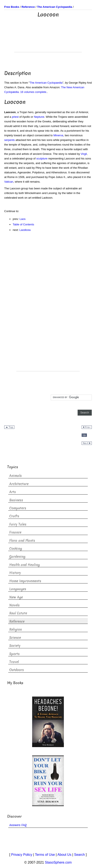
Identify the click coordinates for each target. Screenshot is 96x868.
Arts (13, 492)
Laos (23, 219)
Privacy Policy (22, 855)
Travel (14, 662)
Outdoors (17, 670)
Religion (16, 629)
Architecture (19, 484)
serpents (10, 140)
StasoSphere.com (58, 862)
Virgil (84, 154)
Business (16, 500)
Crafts (14, 516)
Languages (18, 589)
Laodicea (25, 230)
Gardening (17, 557)
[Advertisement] (48, 41)
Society (15, 646)
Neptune (39, 117)
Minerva (58, 135)
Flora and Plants (22, 541)
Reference (17, 621)
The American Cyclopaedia (46, 83)
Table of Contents (23, 224)
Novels (14, 605)
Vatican (9, 182)
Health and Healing (25, 565)
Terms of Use (45, 855)
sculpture (42, 158)
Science (15, 638)
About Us (64, 855)
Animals (16, 476)
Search (79, 855)
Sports (14, 654)
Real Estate (18, 613)
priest (15, 117)
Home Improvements (25, 581)
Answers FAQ (18, 825)
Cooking (16, 549)
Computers (18, 508)
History (15, 573)
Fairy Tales (18, 524)
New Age (16, 597)
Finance (15, 532)
